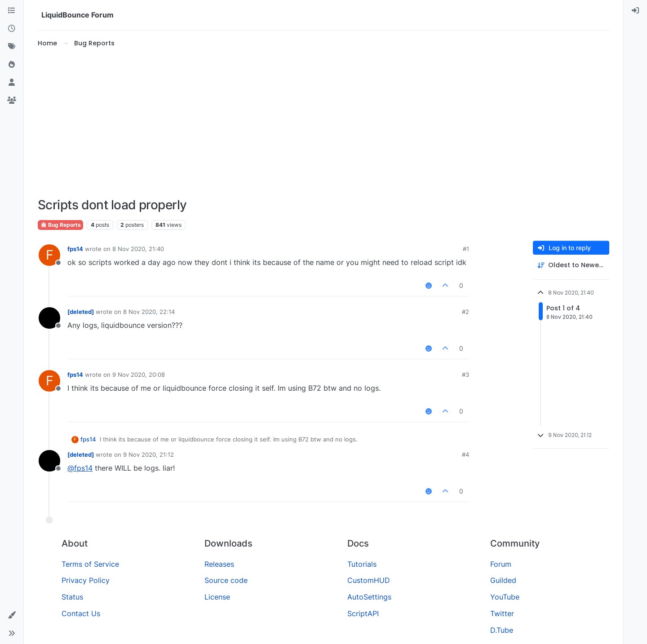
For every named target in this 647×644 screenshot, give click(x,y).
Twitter (502, 613)
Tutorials (362, 564)
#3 (465, 375)
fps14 (75, 249)
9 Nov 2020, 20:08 (139, 375)
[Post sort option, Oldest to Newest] (571, 265)
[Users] (12, 83)
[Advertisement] (323, 123)
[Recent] (12, 29)
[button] (12, 615)
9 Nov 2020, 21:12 (148, 454)
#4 (465, 454)
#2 (465, 312)
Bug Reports (60, 225)
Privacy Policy (86, 580)
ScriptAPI (363, 613)
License (217, 597)
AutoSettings (369, 597)
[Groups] (12, 101)
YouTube (505, 597)
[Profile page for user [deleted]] (49, 318)
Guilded (503, 580)
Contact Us (81, 613)
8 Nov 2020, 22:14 (149, 312)
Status (72, 597)
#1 (466, 249)
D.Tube (502, 630)
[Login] (635, 11)
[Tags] (12, 47)
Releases (219, 564)
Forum (501, 564)
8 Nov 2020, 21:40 (138, 249)
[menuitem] (635, 11)
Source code (226, 580)
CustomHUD (369, 580)
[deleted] (81, 312)
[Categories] (12, 11)
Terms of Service (90, 564)
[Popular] (12, 65)
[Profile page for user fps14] (49, 255)
